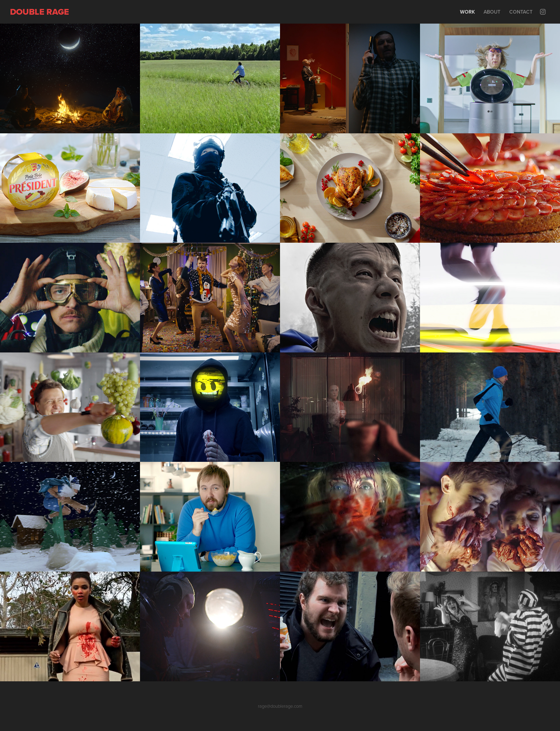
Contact (521, 12)
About (492, 12)
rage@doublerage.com (280, 706)
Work (467, 12)
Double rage (39, 12)
